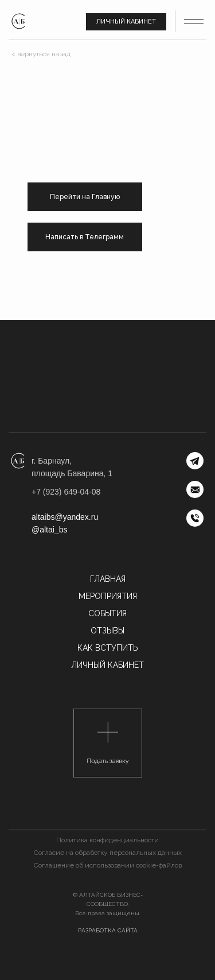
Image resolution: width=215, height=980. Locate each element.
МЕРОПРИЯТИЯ (108, 596)
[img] (18, 21)
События (107, 613)
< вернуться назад (41, 54)
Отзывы (107, 631)
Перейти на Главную (85, 197)
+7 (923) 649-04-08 (66, 492)
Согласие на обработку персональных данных (108, 853)
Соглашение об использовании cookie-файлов (108, 865)
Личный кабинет (126, 22)
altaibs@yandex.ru (65, 517)
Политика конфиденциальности (107, 840)
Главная (108, 579)
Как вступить (108, 648)
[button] (108, 743)
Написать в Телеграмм (85, 237)
